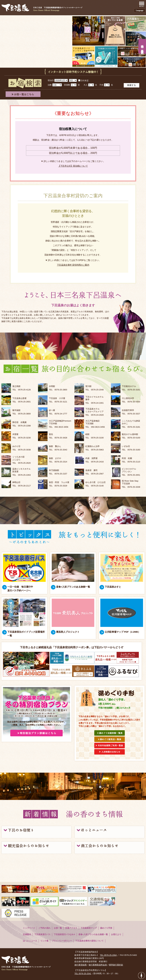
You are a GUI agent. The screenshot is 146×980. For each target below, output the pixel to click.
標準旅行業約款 (116, 965)
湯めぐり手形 (106, 928)
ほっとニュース (30, 941)
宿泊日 (51, 80)
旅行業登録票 (81, 965)
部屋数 (67, 85)
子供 (101, 85)
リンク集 (44, 941)
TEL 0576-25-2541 (83, 974)
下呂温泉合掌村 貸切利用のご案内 (73, 265)
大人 (86, 85)
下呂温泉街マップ (89, 928)
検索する (132, 85)
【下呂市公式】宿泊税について (73, 166)
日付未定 (83, 81)
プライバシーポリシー (62, 941)
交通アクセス (71, 928)
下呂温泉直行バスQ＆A (64, 934)
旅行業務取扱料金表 (98, 965)
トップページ (29, 928)
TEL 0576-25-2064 (108, 955)
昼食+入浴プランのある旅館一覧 (93, 934)
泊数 (50, 85)
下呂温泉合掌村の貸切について (89, 941)
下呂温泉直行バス (42, 934)
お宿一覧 (58, 928)
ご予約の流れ (44, 928)
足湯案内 (27, 934)
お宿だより (116, 934)
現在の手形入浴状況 (142, 47)
